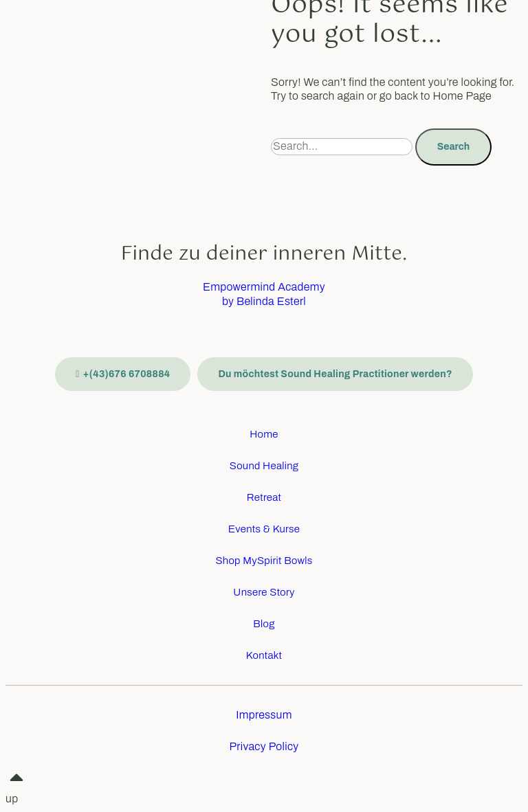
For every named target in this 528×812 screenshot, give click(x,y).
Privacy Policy (264, 746)
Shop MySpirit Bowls (264, 561)
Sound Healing (264, 466)
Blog (264, 624)
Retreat (264, 497)
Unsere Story (264, 592)
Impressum (264, 715)
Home (264, 434)
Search (453, 147)
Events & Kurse (264, 529)
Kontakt (264, 655)
